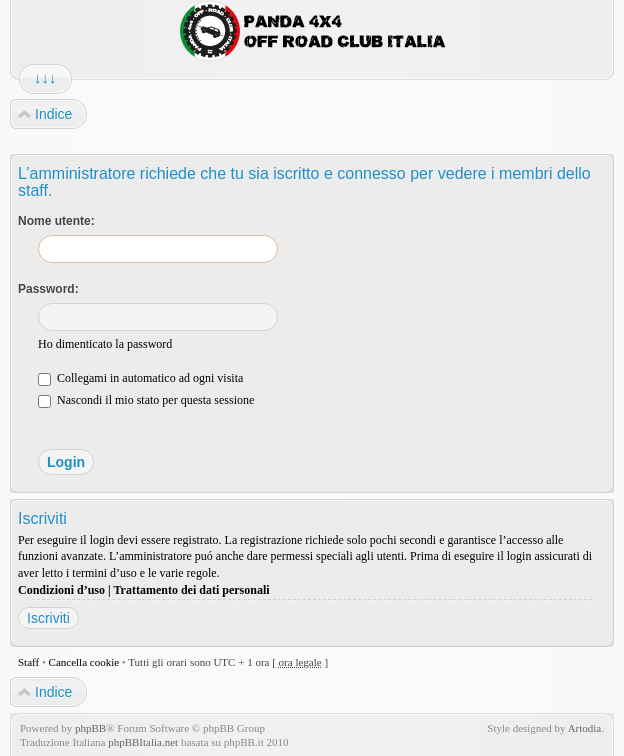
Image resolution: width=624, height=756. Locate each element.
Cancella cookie (84, 662)
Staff (28, 662)
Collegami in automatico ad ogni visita (140, 378)
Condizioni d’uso (61, 590)
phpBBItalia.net (143, 742)
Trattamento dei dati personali (191, 590)
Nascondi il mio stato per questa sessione (146, 400)
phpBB (90, 728)
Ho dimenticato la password (105, 344)
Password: (48, 289)
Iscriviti (48, 618)
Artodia (585, 728)
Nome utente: (56, 221)
